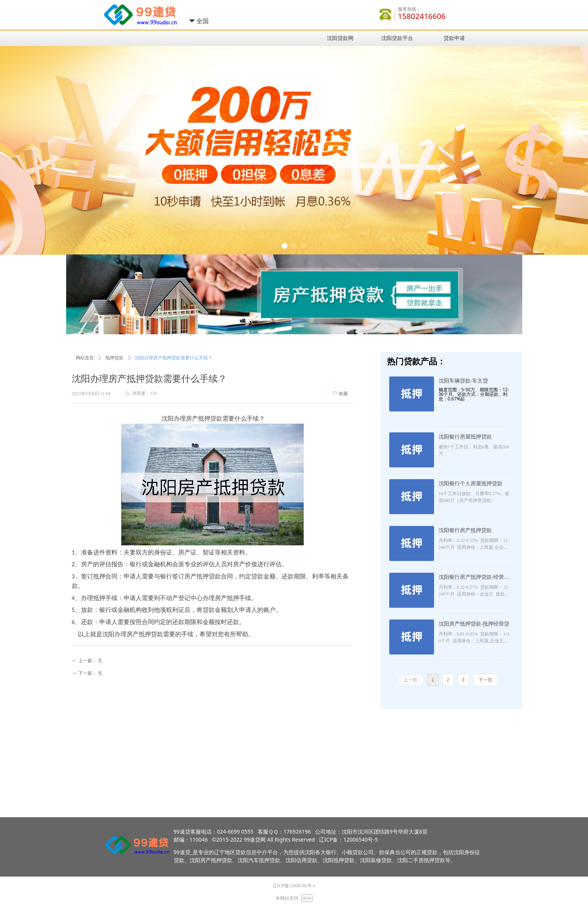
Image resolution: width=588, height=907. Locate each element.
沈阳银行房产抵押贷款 (465, 530)
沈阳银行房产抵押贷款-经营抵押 (474, 578)
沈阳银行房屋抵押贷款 (465, 437)
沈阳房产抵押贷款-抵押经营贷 (474, 624)
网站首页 (85, 358)
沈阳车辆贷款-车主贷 (464, 381)
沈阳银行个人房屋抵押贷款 (471, 484)
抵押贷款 (114, 358)
